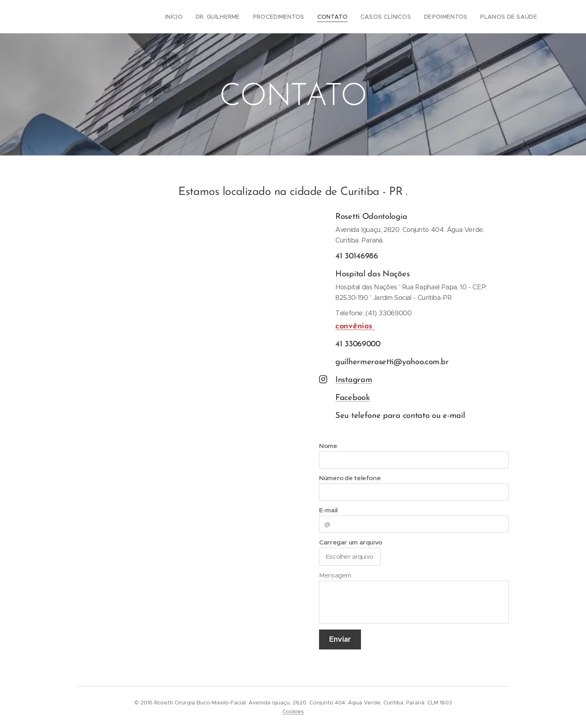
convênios (355, 326)
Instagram (354, 380)
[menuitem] (196, 17)
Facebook (353, 398)
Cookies (293, 712)
